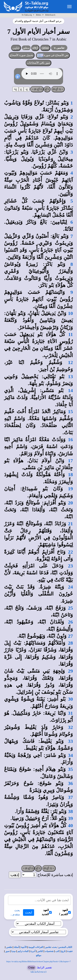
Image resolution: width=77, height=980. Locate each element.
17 (70, 461)
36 (70, 783)
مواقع (39, 955)
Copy (31, 967)
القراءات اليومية (36, 947)
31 (70, 713)
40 (70, 826)
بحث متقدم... (15, 912)
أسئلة (17, 947)
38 (70, 811)
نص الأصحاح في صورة (53, 55)
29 (70, 671)
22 (70, 552)
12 (70, 362)
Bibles (39, 15)
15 (70, 412)
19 (70, 489)
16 (70, 440)
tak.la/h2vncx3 (38, 972)
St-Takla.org (27, 15)
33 (70, 741)
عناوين (16, 48)
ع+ (16, 89)
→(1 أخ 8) (58, 89)
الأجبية (24, 947)
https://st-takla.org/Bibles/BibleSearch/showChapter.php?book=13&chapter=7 (38, 961)
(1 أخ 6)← (37, 89)
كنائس (40, 951)
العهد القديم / (65, 912)
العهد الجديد (47, 912)
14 (70, 390)
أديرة (33, 951)
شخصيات (49, 951)
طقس (9, 947)
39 (70, 818)
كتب (57, 951)
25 (70, 608)
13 (70, 377)
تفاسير (48, 947)
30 (70, 699)
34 (70, 755)
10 (70, 313)
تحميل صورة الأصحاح (22, 55)
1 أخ (47, 89)
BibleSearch (50, 15)
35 (70, 769)
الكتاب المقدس (65, 947)
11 (71, 334)
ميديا (13, 951)
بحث (55, 947)
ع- (26, 89)
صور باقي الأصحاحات (39, 63)
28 (70, 643)
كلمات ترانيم (23, 951)
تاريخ (63, 951)
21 (70, 524)
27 (70, 636)
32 (70, 727)
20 (70, 503)
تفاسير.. (59, 48)
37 (70, 797)
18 (70, 475)
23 (70, 566)
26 (70, 622)
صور (7, 951)
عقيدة (70, 951)
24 (70, 587)
